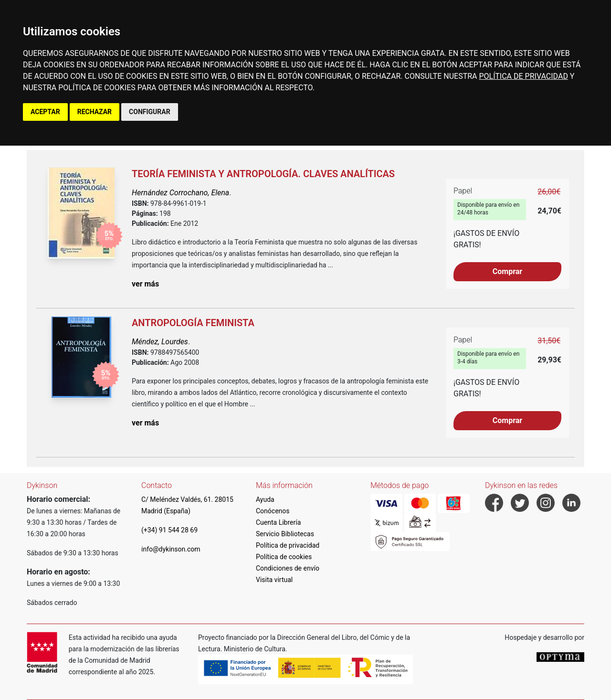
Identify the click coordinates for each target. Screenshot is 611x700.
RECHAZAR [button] (95, 112)
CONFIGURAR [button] (150, 112)
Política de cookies (284, 557)
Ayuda (265, 499)
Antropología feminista (193, 323)
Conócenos (273, 511)
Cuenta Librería (278, 522)
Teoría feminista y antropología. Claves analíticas (263, 174)
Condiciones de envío (288, 568)
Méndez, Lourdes (160, 342)
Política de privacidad (288, 545)
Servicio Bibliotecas (285, 534)
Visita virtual (274, 580)
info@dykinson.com (171, 549)
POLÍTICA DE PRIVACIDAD (523, 76)
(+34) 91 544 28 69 (169, 530)
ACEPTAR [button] (45, 112)
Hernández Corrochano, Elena (180, 193)
